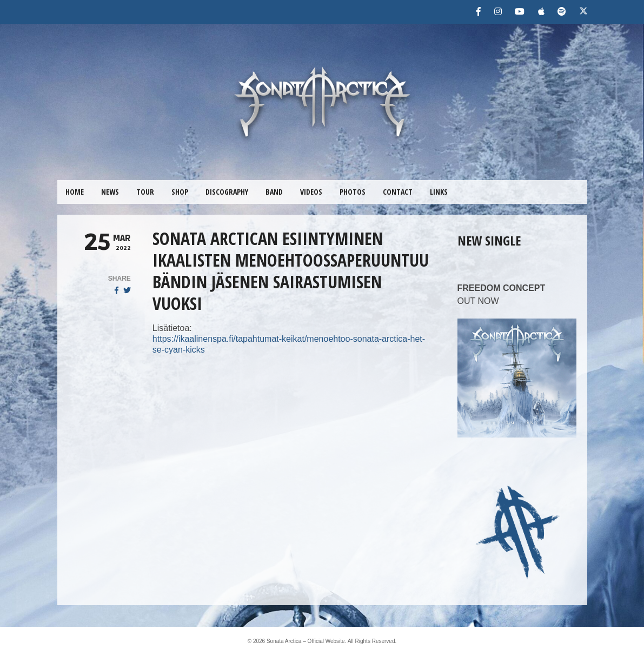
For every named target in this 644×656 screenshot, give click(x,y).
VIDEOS (311, 192)
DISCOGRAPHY (227, 192)
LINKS (439, 192)
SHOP (180, 192)
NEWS (110, 192)
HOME (75, 192)
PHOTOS (353, 192)
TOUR (145, 192)
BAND (274, 192)
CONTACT (398, 192)
